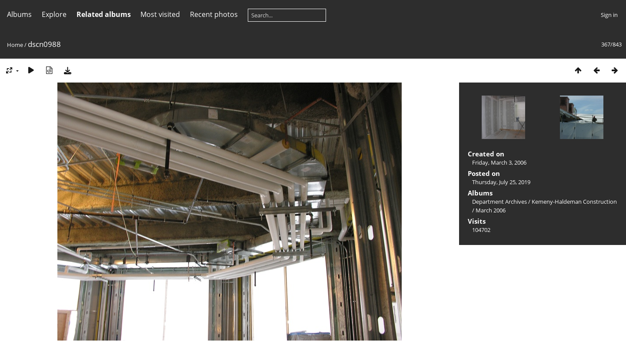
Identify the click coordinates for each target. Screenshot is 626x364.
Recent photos (214, 14)
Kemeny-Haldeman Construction (574, 202)
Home (15, 45)
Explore (54, 14)
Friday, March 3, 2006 (499, 162)
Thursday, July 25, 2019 (501, 182)
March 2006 (491, 210)
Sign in (609, 15)
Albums (19, 14)
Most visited (160, 14)
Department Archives (499, 202)
